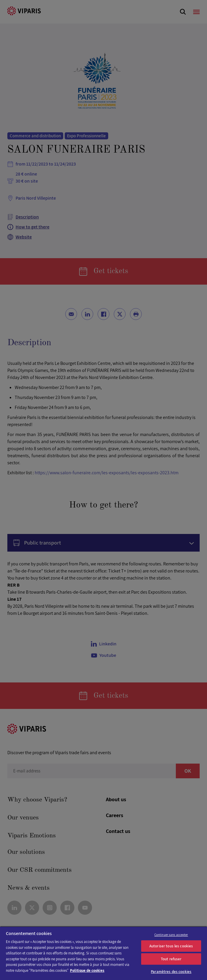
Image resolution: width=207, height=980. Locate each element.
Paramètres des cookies (171, 972)
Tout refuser (171, 959)
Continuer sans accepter (171, 935)
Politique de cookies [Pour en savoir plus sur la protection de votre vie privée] (87, 970)
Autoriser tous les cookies (171, 946)
